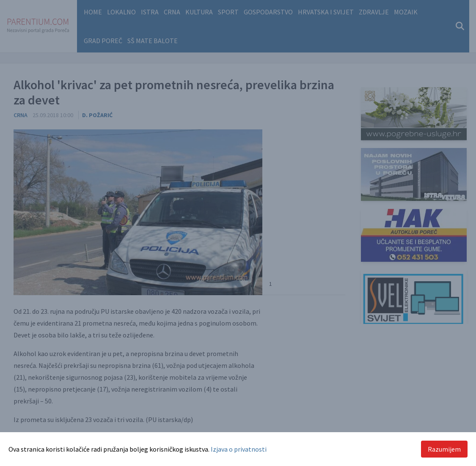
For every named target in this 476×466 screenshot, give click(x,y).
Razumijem (444, 449)
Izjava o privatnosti (239, 449)
